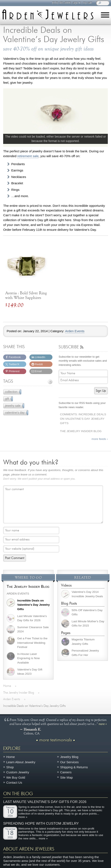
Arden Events (75, 331)
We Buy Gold (16, 777)
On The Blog (18, 794)
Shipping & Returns (74, 767)
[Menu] (105, 16)
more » (103, 724)
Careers (66, 772)
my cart (87, 3)
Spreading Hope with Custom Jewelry (41, 824)
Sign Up (101, 391)
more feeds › (100, 439)
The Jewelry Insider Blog (81, 431)
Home (11, 757)
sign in (77, 3)
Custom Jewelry (18, 772)
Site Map (66, 777)
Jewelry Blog (69, 757)
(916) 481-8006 (61, 3)
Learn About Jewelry (21, 762)
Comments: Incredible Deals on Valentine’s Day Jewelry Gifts (83, 419)
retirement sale (28, 156)
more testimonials (56, 740)
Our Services (69, 762)
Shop (10, 767)
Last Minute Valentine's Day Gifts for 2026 (45, 802)
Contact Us (14, 782)
